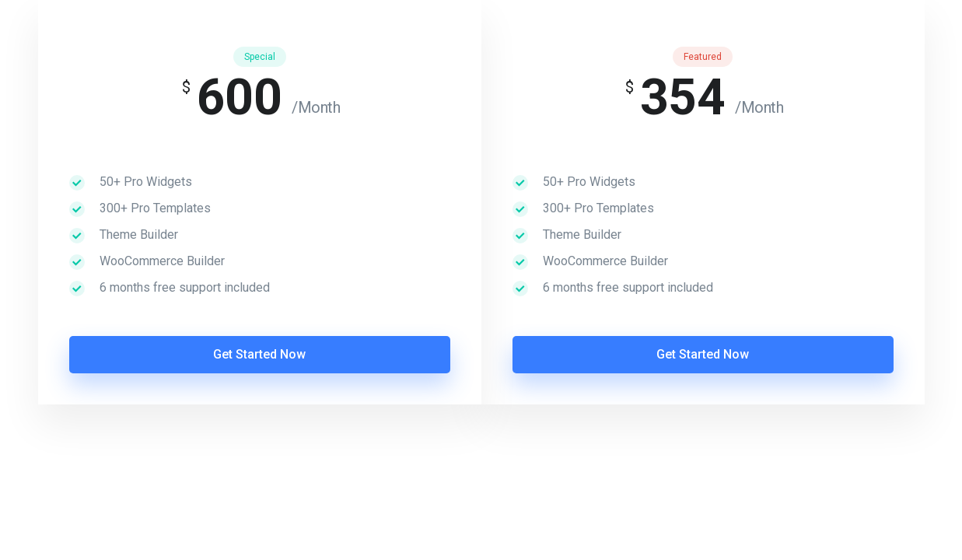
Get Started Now (259, 354)
